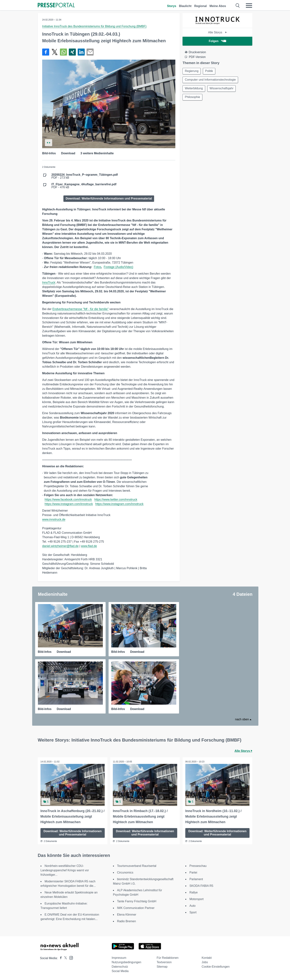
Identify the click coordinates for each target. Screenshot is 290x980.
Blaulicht (185, 6)
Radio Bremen (127, 921)
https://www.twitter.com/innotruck (116, 500)
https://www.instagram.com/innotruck (69, 504)
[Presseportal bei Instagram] (70, 958)
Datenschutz (120, 967)
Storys (172, 6)
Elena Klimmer (127, 915)
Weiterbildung (194, 89)
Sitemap (162, 967)
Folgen (217, 41)
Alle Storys (217, 32)
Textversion (164, 962)
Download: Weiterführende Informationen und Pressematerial (109, 198)
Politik (210, 71)
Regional (200, 6)
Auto (192, 906)
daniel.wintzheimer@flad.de (60, 546)
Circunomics (125, 872)
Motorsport (196, 899)
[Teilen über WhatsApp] (63, 52)
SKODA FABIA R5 (201, 886)
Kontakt (207, 958)
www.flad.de (89, 546)
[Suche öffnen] (238, 6)
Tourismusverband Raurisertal (137, 866)
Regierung (192, 71)
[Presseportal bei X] (64, 958)
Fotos (97, 267)
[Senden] (90, 52)
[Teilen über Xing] (72, 52)
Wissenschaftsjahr (222, 89)
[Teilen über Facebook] (46, 52)
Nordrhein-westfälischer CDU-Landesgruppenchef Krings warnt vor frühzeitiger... (65, 870)
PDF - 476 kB (84, 186)
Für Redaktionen (168, 958)
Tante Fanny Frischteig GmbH (137, 901)
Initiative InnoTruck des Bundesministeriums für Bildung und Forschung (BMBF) (94, 26)
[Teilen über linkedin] (81, 52)
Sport (193, 912)
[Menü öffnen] (249, 6)
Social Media (120, 971)
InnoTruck (49, 282)
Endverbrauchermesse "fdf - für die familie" (80, 309)
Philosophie (193, 98)
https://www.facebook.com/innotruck (68, 500)
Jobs (205, 962)
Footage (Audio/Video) (119, 267)
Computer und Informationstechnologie (210, 80)
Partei (193, 872)
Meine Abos (218, 6)
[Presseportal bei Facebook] (60, 958)
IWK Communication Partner (136, 908)
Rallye (193, 892)
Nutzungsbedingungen (127, 962)
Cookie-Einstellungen (216, 967)
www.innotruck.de (54, 519)
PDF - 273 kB (85, 176)
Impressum (119, 958)
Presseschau (198, 866)
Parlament (196, 879)
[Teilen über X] (55, 52)
